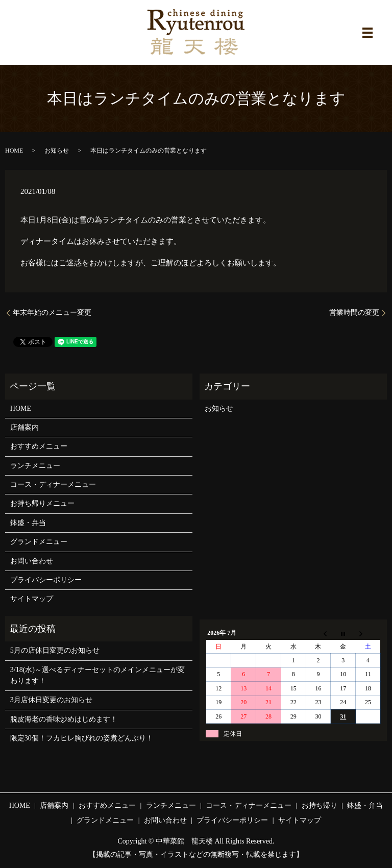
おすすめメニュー (39, 446)
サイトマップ (32, 599)
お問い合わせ (32, 561)
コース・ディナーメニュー (53, 485)
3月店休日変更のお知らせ (51, 700)
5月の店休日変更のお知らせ (55, 650)
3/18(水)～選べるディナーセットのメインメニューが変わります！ (97, 675)
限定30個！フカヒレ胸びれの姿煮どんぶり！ (82, 738)
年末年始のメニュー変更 (52, 313)
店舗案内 (24, 427)
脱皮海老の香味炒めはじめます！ (64, 719)
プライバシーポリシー (46, 580)
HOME (14, 151)
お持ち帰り (320, 805)
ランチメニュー (35, 466)
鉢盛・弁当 (28, 523)
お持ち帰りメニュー (42, 503)
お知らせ (57, 151)
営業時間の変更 (354, 313)
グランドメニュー (39, 542)
